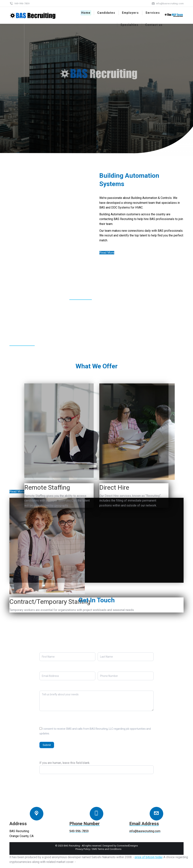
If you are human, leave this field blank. (65, 763)
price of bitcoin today (149, 857)
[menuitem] (86, 13)
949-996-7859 (19, 3)
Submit (47, 745)
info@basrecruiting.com (167, 3)
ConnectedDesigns (127, 846)
